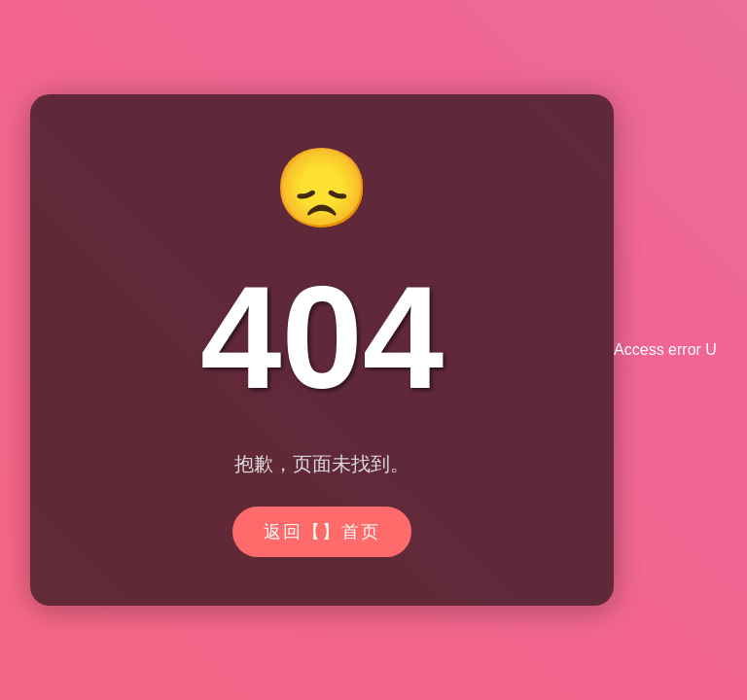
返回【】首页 (322, 532)
